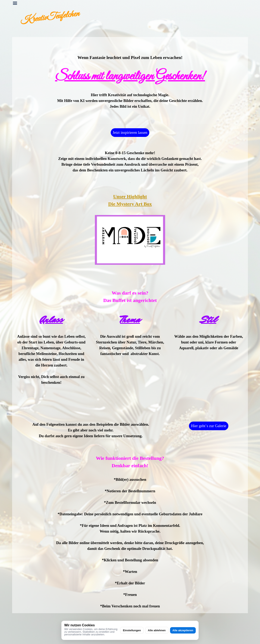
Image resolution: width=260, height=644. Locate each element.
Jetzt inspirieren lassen (130, 132)
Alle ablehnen (157, 630)
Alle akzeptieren (183, 630)
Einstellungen (132, 630)
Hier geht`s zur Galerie (209, 426)
